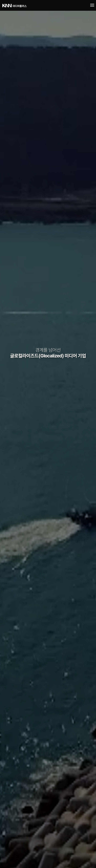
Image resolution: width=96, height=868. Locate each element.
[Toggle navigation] (92, 5)
